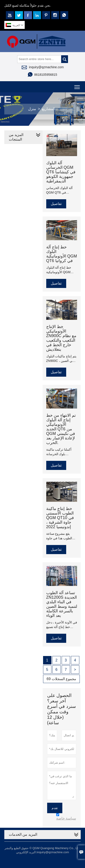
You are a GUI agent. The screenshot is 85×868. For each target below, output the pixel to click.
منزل (32, 109)
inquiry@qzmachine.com (46, 67)
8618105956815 (46, 75)
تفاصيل (56, 204)
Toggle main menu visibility (77, 85)
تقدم (55, 808)
